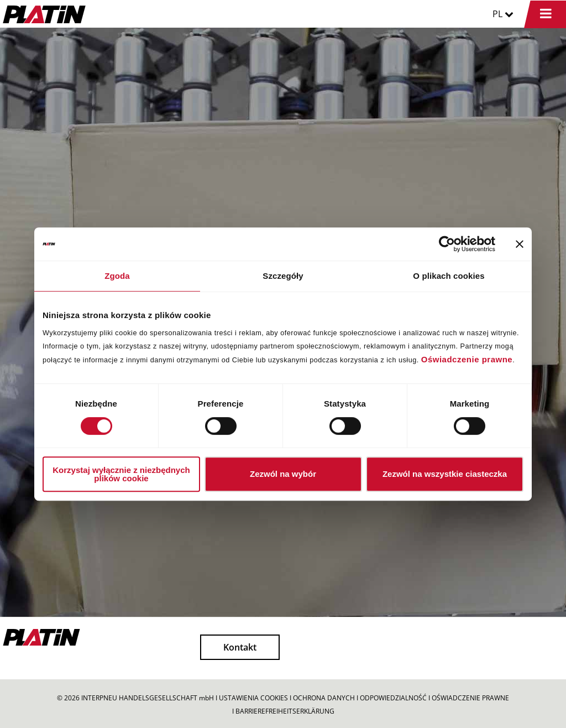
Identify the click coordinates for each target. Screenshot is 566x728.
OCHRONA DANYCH (324, 698)
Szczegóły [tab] (283, 276)
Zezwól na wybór (283, 474)
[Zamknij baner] (520, 244)
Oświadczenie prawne (467, 359)
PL (503, 14)
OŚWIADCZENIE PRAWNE (470, 698)
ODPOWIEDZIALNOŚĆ (393, 698)
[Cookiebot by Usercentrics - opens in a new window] (447, 244)
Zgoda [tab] (117, 276)
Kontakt (240, 647)
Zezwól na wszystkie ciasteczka (445, 474)
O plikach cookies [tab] (449, 276)
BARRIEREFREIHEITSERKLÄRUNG (285, 711)
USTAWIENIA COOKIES (253, 698)
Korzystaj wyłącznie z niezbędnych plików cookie (121, 474)
